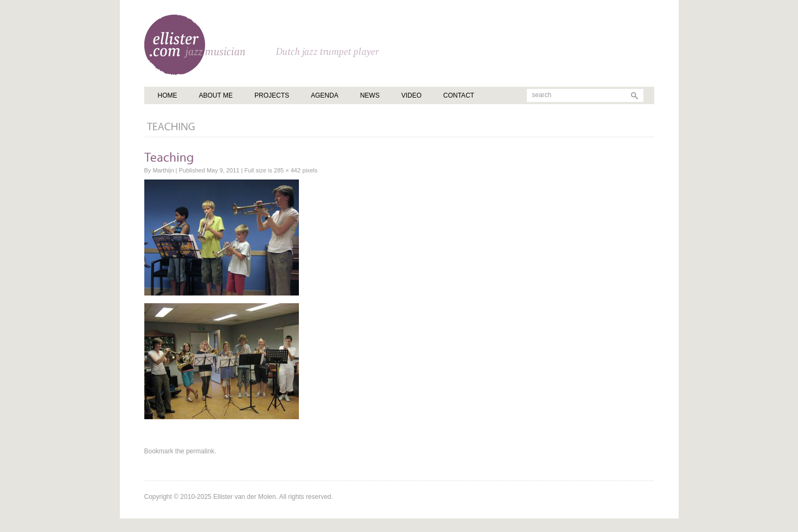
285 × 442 (287, 170)
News (370, 95)
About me (216, 95)
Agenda (325, 95)
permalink (200, 451)
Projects (272, 95)
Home (168, 95)
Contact (459, 95)
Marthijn (163, 170)
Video (411, 95)
